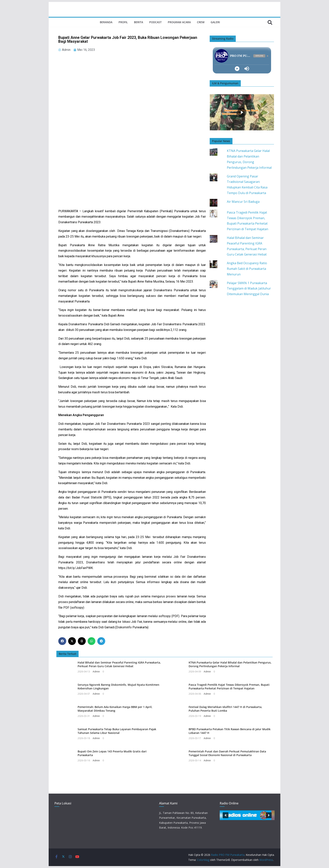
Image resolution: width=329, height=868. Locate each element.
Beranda (106, 22)
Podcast (155, 22)
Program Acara (179, 22)
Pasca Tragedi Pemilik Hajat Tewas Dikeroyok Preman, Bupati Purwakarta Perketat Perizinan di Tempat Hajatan (229, 686)
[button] (62, 641)
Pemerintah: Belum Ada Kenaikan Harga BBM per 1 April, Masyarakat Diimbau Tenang (115, 709)
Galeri (215, 22)
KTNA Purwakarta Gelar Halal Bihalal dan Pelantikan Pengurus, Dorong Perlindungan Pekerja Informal (230, 664)
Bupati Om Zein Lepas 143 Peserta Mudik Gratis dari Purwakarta (112, 753)
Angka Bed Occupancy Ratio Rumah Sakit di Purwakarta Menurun (247, 269)
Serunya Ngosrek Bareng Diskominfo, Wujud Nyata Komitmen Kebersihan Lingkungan (118, 686)
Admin (96, 672)
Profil (123, 22)
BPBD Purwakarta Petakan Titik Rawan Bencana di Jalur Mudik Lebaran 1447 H (230, 731)
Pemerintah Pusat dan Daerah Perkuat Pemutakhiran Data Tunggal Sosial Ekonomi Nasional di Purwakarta (227, 753)
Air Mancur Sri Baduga (243, 202)
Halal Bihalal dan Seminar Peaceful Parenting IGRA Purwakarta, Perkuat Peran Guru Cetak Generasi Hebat (119, 664)
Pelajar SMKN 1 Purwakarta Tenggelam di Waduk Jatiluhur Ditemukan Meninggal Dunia (249, 289)
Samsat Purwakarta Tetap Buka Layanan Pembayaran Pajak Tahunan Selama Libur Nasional (117, 731)
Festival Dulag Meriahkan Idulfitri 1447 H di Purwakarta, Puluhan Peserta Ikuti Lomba (225, 709)
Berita (139, 22)
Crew (201, 22)
